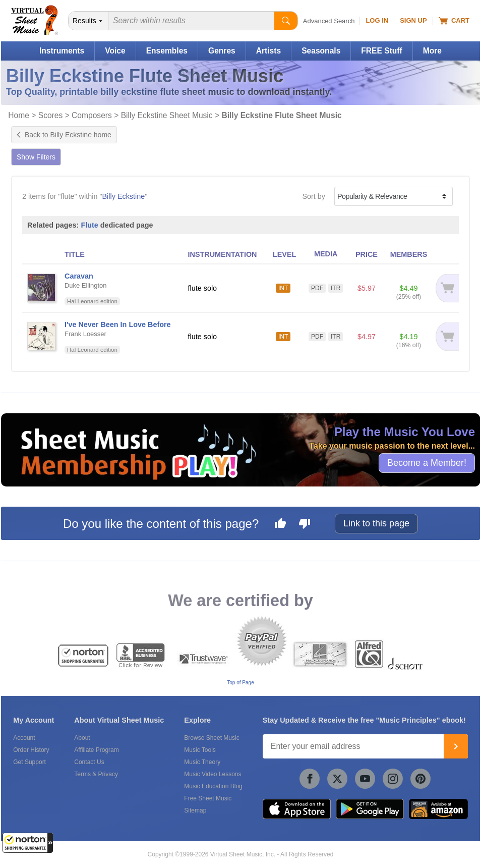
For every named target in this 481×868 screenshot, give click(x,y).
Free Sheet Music (208, 798)
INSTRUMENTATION (223, 254)
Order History (31, 750)
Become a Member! (427, 463)
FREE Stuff (381, 51)
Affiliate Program (96, 750)
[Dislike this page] (305, 525)
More (432, 51)
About (82, 738)
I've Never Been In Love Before (118, 324)
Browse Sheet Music (212, 738)
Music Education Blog (213, 786)
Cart (454, 21)
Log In (377, 20)
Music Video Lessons (213, 774)
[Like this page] (280, 525)
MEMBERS (409, 254)
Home (19, 115)
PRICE (367, 254)
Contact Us (89, 762)
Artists (268, 51)
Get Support (29, 762)
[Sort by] (394, 196)
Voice (115, 51)
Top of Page (240, 683)
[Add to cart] (446, 288)
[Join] (456, 746)
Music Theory (202, 762)
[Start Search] (286, 21)
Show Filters (36, 157)
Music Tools (200, 750)
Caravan (79, 276)
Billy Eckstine (124, 196)
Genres (222, 51)
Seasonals (321, 51)
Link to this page (376, 523)
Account (24, 738)
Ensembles (167, 51)
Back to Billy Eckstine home (64, 135)
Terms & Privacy (96, 774)
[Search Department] (89, 21)
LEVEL (284, 254)
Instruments (62, 51)
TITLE (75, 254)
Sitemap (195, 810)
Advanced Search (329, 21)
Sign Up (413, 20)
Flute (89, 225)
